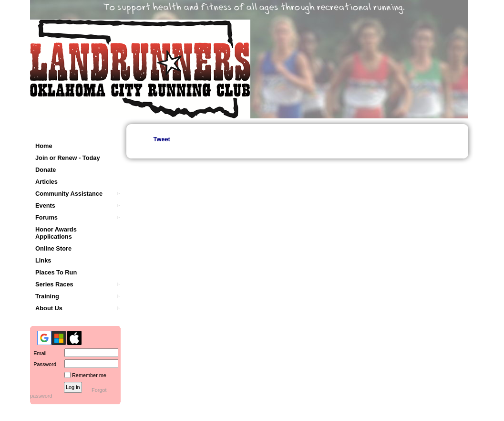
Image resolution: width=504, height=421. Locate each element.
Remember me (89, 375)
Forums (46, 217)
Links (43, 260)
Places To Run (56, 272)
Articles (46, 182)
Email (38, 353)
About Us (49, 308)
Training (47, 296)
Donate (46, 170)
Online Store (53, 248)
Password (43, 364)
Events (45, 205)
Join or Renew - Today (68, 158)
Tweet (162, 139)
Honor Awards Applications (56, 233)
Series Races (54, 284)
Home (44, 146)
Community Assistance (69, 194)
